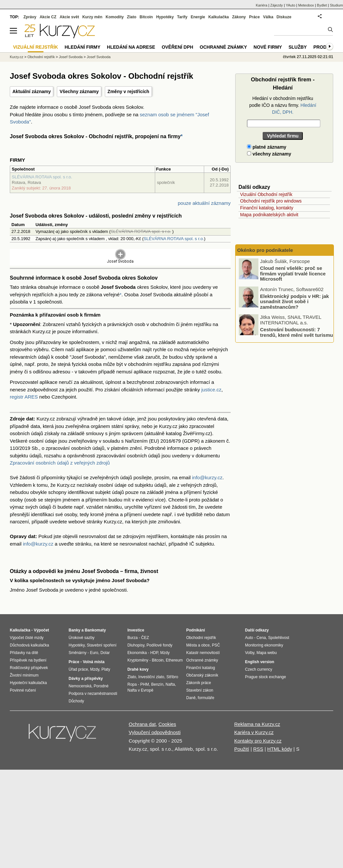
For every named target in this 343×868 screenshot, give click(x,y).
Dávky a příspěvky (86, 679)
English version (260, 662)
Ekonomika (137, 653)
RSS (258, 749)
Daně (191, 698)
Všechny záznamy (79, 91)
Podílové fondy (159, 645)
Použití (242, 749)
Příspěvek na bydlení (28, 660)
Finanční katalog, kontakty (267, 208)
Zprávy (30, 17)
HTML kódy (280, 749)
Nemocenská (80, 686)
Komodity (114, 17)
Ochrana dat (142, 724)
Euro (94, 653)
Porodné (101, 686)
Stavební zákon (200, 690)
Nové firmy (268, 47)
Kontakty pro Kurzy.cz (258, 741)
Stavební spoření (102, 645)
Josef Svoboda (71, 57)
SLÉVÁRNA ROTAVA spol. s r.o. (42, 177)
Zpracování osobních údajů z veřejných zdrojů (60, 463)
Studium (336, 5)
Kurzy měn (92, 17)
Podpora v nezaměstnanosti (93, 694)
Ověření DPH (177, 47)
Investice (136, 630)
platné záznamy (267, 147)
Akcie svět (69, 17)
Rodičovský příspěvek (29, 668)
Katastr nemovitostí (203, 653)
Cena (261, 638)
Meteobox (306, 5)
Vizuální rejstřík (36, 47)
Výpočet (41, 630)
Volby (250, 653)
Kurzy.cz (16, 57)
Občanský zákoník (202, 675)
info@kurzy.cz (207, 477)
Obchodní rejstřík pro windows (271, 201)
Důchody (76, 701)
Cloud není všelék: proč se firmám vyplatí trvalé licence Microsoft (293, 273)
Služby (298, 47)
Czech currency (259, 669)
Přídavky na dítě (24, 653)
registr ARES (24, 397)
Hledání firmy (83, 47)
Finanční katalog (201, 668)
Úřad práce (78, 669)
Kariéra (261, 5)
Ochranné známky (223, 47)
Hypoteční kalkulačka (28, 683)
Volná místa (93, 662)
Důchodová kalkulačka (29, 645)
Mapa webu (267, 653)
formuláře (206, 698)
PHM (145, 684)
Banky (74, 630)
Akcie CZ (48, 17)
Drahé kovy (138, 669)
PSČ (216, 645)
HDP (154, 653)
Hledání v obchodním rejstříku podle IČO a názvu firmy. (283, 105)
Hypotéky (165, 17)
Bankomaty (95, 630)
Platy (106, 669)
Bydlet (322, 5)
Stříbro (172, 677)
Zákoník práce (199, 683)
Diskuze (284, 17)
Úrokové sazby (82, 638)
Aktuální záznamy (32, 91)
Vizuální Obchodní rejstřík (266, 194)
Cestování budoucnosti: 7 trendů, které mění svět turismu (296, 332)
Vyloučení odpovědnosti (155, 732)
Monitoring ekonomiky (264, 645)
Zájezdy (277, 5)
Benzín (157, 684)
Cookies (167, 724)
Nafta (170, 684)
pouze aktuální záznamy (204, 203)
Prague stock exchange (265, 677)
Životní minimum (24, 675)
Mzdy (95, 669)
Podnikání (196, 630)
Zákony (239, 17)
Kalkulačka (219, 17)
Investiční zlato (151, 677)
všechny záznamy (269, 154)
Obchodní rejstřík (41, 57)
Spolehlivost (279, 638)
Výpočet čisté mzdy (27, 638)
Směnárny (78, 653)
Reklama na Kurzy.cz (257, 724)
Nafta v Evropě (140, 690)
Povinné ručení (23, 690)
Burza (132, 638)
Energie (198, 17)
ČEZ (145, 638)
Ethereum (174, 660)
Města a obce (198, 645)
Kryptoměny (138, 660)
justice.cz (211, 390)
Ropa (132, 684)
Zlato (132, 17)
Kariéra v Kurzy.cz (254, 732)
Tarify (182, 17)
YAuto (291, 5)
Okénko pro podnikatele (265, 250)
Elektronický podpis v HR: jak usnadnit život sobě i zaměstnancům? (294, 301)
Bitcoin (146, 17)
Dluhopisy (136, 645)
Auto (249, 638)
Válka (268, 17)
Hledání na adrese (131, 47)
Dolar (105, 653)
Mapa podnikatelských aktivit (269, 215)
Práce (255, 17)
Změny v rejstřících (128, 91)
